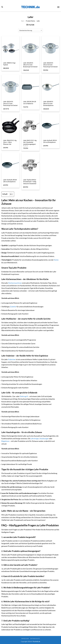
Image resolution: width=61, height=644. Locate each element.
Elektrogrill (24, 396)
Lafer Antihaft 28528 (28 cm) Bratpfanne (10, 181)
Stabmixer (12, 359)
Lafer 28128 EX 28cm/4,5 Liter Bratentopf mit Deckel (30, 65)
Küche (56, 260)
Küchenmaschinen (15, 283)
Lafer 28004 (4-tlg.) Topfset (9, 64)
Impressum (25, 639)
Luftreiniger (35, 439)
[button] (2, 7)
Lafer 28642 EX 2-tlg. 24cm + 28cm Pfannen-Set (10, 142)
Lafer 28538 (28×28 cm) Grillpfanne (30, 102)
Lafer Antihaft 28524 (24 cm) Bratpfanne (50, 141)
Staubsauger (44, 439)
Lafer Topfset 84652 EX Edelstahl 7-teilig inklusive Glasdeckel (30, 182)
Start (23, 21)
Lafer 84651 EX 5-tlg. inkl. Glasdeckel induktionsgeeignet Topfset (30, 143)
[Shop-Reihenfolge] (30, 30)
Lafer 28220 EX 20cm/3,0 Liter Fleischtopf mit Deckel (50, 65)
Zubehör (13, 307)
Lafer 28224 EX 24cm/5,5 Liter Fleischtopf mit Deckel (10, 103)
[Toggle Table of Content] (10, 194)
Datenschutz (35, 639)
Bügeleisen (5, 441)
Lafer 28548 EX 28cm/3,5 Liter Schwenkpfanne (48, 103)
